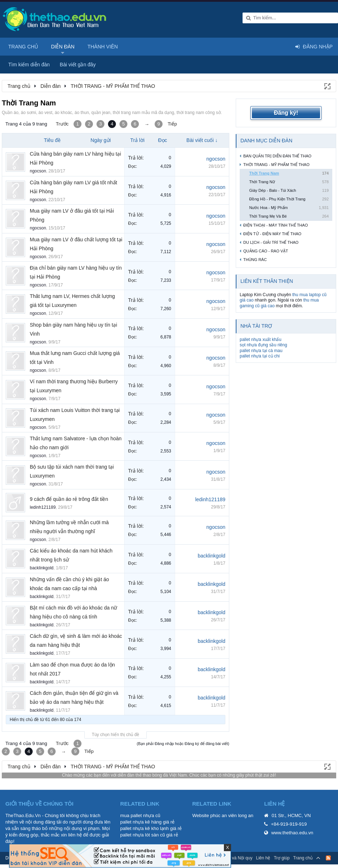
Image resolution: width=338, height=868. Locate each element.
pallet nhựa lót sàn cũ (143, 835)
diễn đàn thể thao (134, 775)
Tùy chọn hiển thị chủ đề (116, 735)
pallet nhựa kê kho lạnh (144, 828)
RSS (328, 858)
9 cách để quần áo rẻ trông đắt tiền (69, 499)
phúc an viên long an (232, 815)
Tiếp (172, 124)
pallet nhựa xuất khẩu (260, 340)
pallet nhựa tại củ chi (260, 356)
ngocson (38, 171)
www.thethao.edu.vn (292, 833)
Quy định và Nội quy (233, 858)
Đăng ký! (286, 113)
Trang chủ (23, 47)
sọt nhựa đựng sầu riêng (263, 345)
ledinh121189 (43, 507)
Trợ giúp (282, 858)
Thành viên (103, 47)
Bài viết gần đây (78, 65)
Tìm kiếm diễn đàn (29, 65)
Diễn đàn (63, 47)
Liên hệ (263, 858)
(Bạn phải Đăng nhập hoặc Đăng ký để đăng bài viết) (183, 744)
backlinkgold (42, 568)
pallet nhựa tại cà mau (261, 351)
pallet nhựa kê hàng (141, 822)
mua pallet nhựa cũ (140, 815)
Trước (62, 124)
